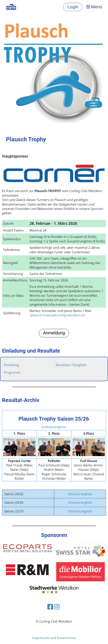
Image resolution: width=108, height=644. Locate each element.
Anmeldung (54, 333)
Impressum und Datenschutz (54, 638)
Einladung (11, 365)
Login (73, 7)
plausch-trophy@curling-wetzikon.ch (58, 315)
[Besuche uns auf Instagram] (57, 607)
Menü (94, 7)
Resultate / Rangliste (71, 365)
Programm (12, 372)
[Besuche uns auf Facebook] (50, 607)
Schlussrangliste (54, 427)
